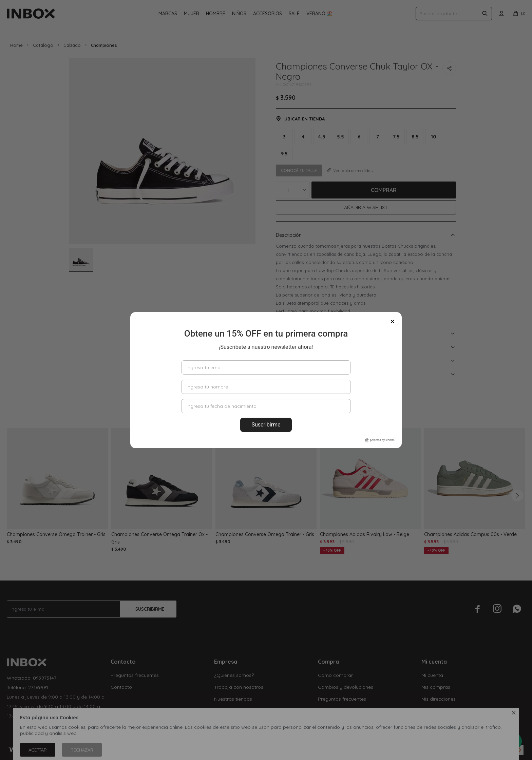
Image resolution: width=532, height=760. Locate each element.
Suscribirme (266, 425)
